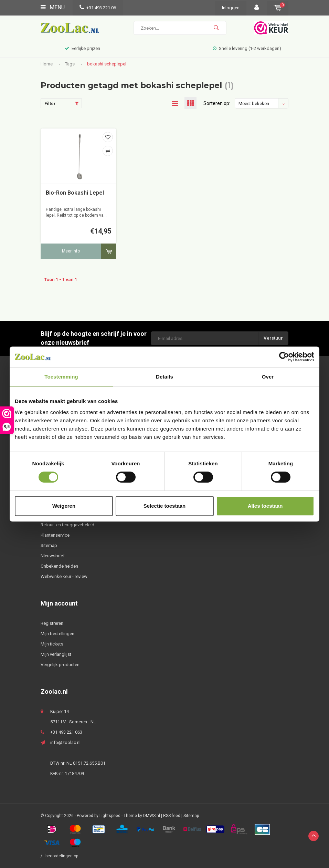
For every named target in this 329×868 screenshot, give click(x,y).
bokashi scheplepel (107, 64)
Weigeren (64, 506)
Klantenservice (55, 535)
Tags (70, 64)
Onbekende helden (59, 566)
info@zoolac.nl (65, 742)
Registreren (52, 623)
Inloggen (231, 8)
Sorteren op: (217, 103)
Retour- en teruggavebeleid (67, 525)
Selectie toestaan (165, 506)
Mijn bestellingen (57, 634)
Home (47, 64)
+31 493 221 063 (66, 732)
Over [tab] (268, 377)
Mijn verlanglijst (56, 654)
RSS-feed (172, 816)
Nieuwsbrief (53, 556)
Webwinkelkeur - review (64, 576)
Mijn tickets (52, 644)
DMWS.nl (152, 816)
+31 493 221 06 (98, 8)
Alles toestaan (265, 506)
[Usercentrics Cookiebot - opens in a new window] (284, 357)
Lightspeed (110, 816)
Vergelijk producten (60, 665)
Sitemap (49, 545)
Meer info (71, 251)
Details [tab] (164, 377)
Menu (53, 7)
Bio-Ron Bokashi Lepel (75, 193)
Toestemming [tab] (61, 377)
